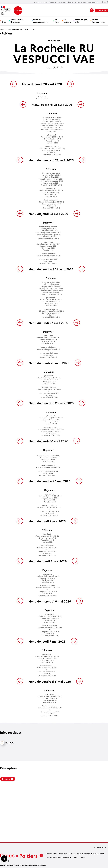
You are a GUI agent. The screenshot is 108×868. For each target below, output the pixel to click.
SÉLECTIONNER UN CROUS (41, 2)
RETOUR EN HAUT (98, 847)
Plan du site (43, 865)
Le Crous (4, 21)
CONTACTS (101, 10)
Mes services (51, 857)
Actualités (63, 854)
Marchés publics (64, 857)
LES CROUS (53, 2)
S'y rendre (8, 779)
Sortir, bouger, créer (81, 21)
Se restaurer (68, 21)
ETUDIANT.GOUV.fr (63, 2)
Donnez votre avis (78, 857)
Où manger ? (10, 29)
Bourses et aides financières (18, 21)
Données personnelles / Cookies (10, 865)
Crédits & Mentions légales (29, 865)
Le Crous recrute (75, 854)
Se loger (57, 21)
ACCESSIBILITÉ (93, 2)
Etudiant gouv (98, 854)
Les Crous (87, 854)
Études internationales (99, 21)
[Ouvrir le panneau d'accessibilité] (4, 859)
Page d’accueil (52, 854)
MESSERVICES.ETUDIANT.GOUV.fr (78, 2)
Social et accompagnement (41, 21)
